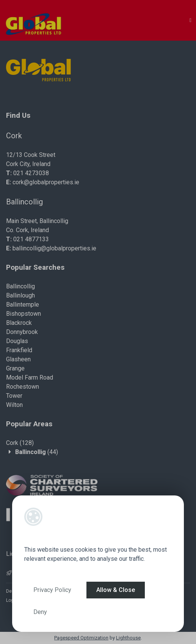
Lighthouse (128, 638)
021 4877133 (31, 239)
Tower (14, 396)
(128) (20, 443)
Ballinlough (20, 295)
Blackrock (19, 323)
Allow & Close (116, 590)
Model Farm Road (30, 377)
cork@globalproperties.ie (46, 182)
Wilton (14, 405)
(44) (37, 452)
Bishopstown (24, 314)
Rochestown (23, 387)
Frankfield (19, 350)
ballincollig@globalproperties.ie (54, 248)
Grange (15, 368)
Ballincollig (20, 286)
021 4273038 (31, 173)
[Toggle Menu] (191, 20)
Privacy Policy (52, 590)
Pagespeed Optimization (81, 638)
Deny (40, 612)
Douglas (17, 341)
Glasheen (18, 359)
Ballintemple (23, 305)
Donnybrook (22, 332)
